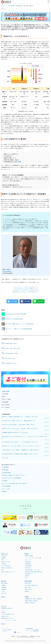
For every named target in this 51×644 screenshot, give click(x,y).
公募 (26, 578)
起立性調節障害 (6, 486)
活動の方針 (4, 556)
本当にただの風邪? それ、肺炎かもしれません (13, 475)
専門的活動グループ (29, 574)
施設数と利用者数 (29, 556)
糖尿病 (17, 162)
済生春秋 (3, 612)
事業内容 (27, 553)
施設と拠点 (4, 581)
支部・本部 (4, 593)
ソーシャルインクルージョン (9, 620)
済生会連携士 (28, 562)
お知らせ (3, 596)
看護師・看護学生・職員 (31, 601)
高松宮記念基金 (28, 566)
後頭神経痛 (5, 470)
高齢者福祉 (4, 587)
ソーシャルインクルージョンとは (33, 558)
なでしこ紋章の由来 (6, 566)
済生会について (5, 553)
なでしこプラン (28, 560)
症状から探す (6, 391)
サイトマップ (5, 628)
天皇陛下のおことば (6, 562)
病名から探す (28, 587)
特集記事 (27, 591)
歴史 (2, 560)
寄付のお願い (28, 568)
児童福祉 (3, 585)
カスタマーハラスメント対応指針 (32, 629)
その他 (3, 591)
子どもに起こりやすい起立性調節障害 (11, 478)
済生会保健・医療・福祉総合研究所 (34, 572)
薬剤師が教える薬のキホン (7, 608)
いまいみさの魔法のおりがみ (8, 614)
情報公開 (27, 576)
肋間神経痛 (5, 467)
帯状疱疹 (5, 481)
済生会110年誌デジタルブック (8, 572)
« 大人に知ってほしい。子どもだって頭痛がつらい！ (25, 288)
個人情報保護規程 (29, 628)
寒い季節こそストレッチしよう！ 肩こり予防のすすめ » (25, 291)
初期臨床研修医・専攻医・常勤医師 (34, 599)
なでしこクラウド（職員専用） (32, 631)
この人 (3, 610)
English (3, 623)
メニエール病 (6, 489)
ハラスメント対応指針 (7, 629)
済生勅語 (3, 564)
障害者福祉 (4, 589)
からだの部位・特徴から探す (31, 585)
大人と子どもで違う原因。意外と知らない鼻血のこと (15, 483)
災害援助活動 (28, 564)
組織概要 (3, 558)
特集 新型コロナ (5, 616)
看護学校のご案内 (30, 603)
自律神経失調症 (6, 473)
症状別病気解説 (28, 581)
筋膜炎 (4, 492)
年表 (2, 570)
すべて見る (5, 458)
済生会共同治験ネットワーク (32, 570)
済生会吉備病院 (7, 271)
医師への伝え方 (28, 589)
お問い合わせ (5, 631)
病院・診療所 (4, 583)
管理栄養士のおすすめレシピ (8, 618)
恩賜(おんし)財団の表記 (7, 568)
